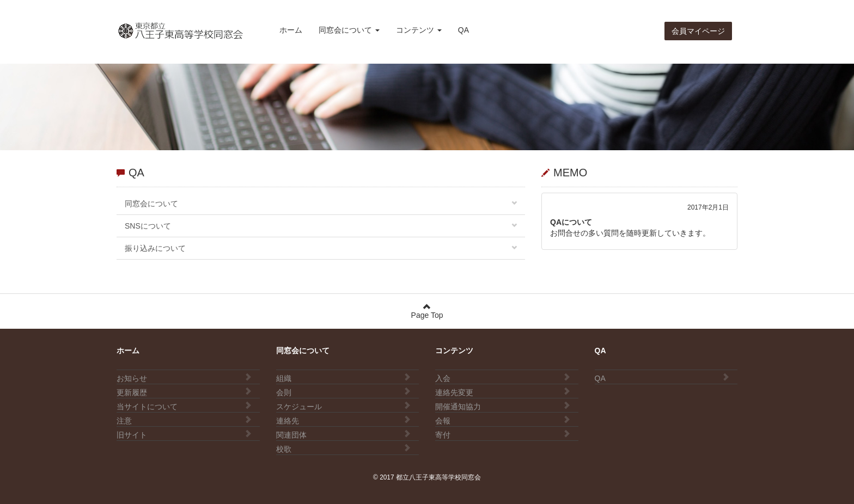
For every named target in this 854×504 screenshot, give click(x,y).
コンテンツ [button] (419, 30)
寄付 (503, 434)
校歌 (344, 448)
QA (463, 30)
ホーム (291, 30)
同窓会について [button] (349, 30)
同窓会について (321, 204)
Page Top (427, 311)
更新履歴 (184, 392)
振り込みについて (321, 248)
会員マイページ (698, 31)
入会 (503, 378)
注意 (184, 420)
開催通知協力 (503, 406)
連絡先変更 (503, 392)
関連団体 (344, 434)
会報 (503, 420)
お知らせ (184, 378)
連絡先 (344, 420)
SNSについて (321, 226)
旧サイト (184, 434)
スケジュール (344, 406)
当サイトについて (184, 406)
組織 (344, 378)
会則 (344, 392)
